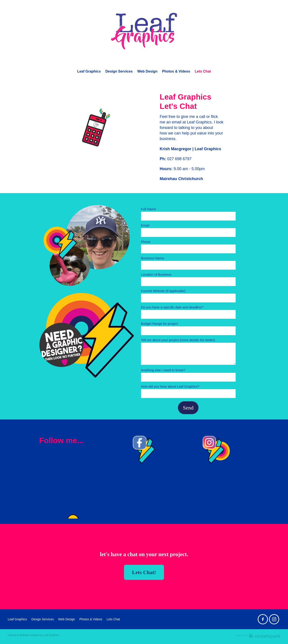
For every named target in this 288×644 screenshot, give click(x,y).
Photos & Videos (176, 71)
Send (188, 408)
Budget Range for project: (160, 324)
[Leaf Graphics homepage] (144, 31)
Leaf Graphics (89, 71)
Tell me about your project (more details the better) (178, 340)
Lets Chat (203, 71)
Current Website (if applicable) (163, 291)
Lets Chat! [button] (144, 572)
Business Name (153, 258)
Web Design (147, 71)
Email (145, 225)
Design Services (119, 71)
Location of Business (156, 274)
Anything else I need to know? (163, 370)
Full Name (149, 209)
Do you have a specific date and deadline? (172, 307)
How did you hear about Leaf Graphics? (170, 386)
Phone (146, 242)
